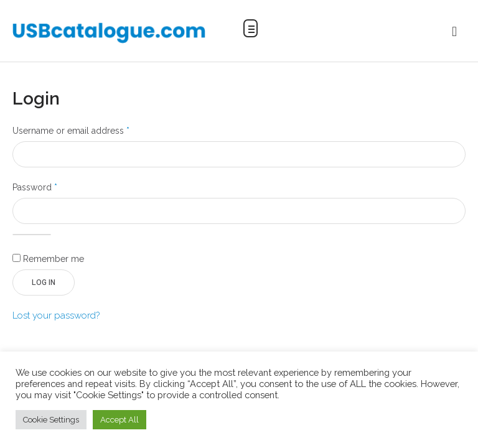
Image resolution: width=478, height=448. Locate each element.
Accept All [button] (119, 420)
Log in (44, 282)
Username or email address (89, 129)
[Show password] (32, 235)
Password (53, 186)
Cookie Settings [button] (51, 420)
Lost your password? (56, 315)
